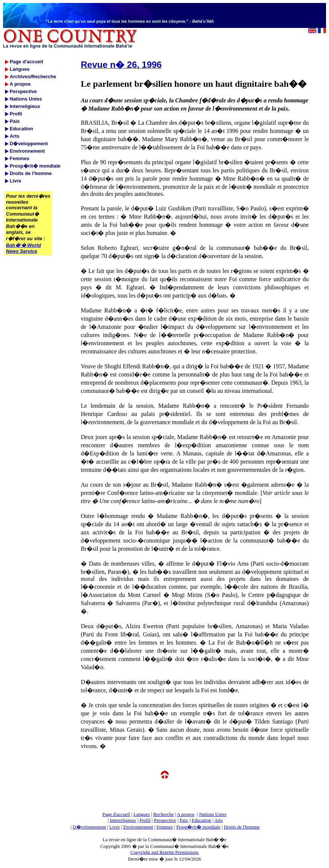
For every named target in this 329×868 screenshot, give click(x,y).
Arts (218, 820)
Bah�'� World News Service (23, 248)
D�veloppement (89, 827)
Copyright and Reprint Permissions (164, 852)
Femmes (165, 827)
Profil (145, 820)
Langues (142, 814)
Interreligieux (123, 820)
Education (202, 820)
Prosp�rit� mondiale (199, 827)
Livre (115, 827)
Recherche (164, 814)
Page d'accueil (116, 814)
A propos (186, 814)
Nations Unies (213, 814)
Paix (184, 820)
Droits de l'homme (242, 827)
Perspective (165, 820)
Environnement (138, 827)
